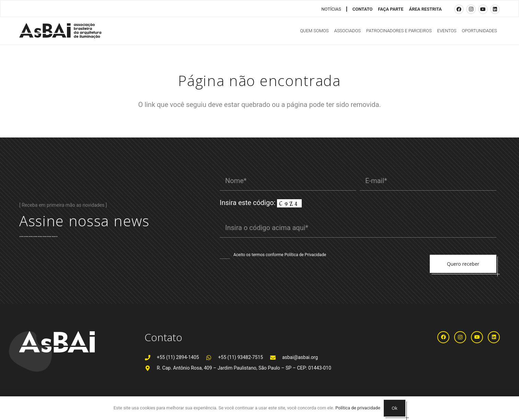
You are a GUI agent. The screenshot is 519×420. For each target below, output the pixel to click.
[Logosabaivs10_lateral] (60, 31)
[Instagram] (471, 9)
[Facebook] (459, 9)
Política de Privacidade (305, 255)
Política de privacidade (358, 408)
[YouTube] (483, 9)
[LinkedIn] (495, 9)
